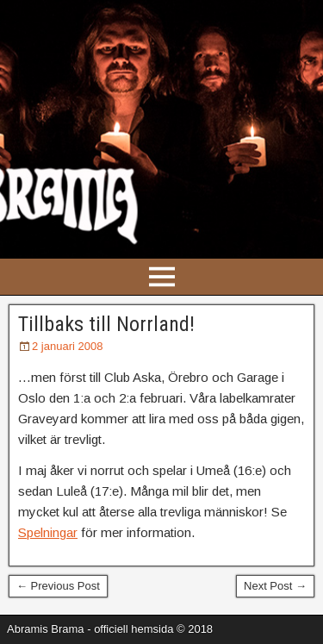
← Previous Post (58, 586)
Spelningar (48, 532)
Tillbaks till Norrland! (106, 324)
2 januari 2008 (67, 346)
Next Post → (275, 586)
